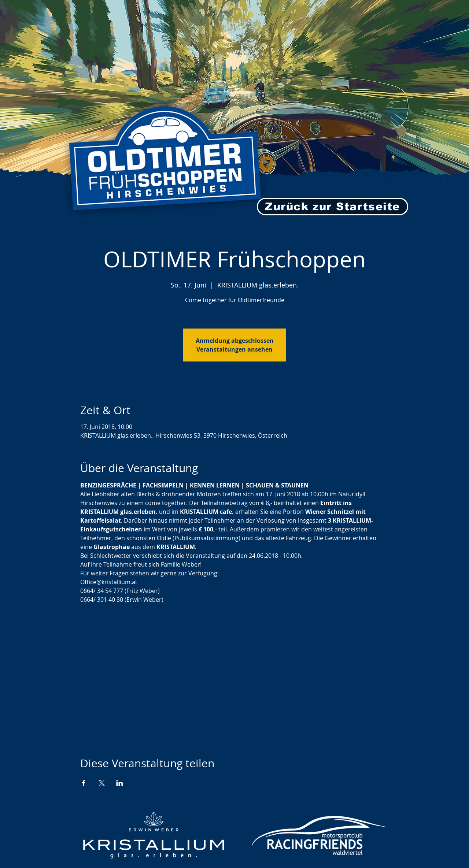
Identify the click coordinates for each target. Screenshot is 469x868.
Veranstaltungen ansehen (234, 349)
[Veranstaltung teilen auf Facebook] (84, 783)
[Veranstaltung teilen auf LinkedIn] (120, 783)
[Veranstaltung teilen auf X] (102, 783)
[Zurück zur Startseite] (333, 207)
